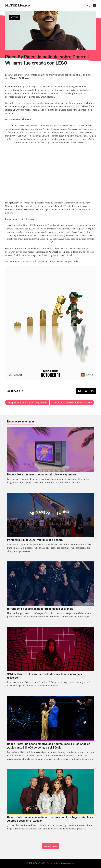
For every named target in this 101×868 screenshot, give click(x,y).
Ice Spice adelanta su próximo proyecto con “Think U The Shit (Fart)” (28, 403)
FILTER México (17, 5)
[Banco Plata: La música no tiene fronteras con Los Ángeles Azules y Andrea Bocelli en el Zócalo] (51, 803)
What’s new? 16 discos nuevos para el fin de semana (73, 403)
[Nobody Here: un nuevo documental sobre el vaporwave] (51, 459)
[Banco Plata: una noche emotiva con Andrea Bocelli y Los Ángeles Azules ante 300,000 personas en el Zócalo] (51, 731)
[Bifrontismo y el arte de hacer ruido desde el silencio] (51, 593)
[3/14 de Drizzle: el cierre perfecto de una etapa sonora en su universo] (51, 660)
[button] (88, 5)
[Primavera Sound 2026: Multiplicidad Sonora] (51, 526)
